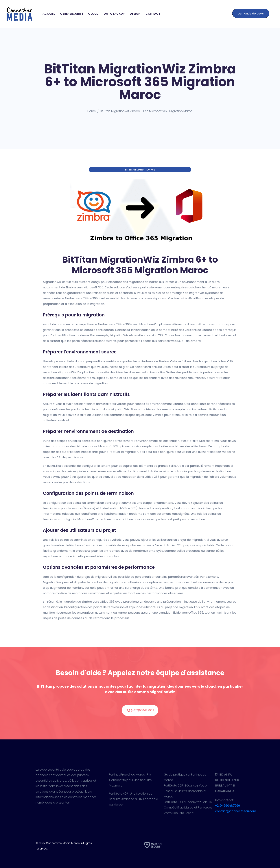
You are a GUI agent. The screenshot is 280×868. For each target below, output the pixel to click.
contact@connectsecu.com (236, 811)
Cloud (93, 14)
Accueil (49, 14)
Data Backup (114, 14)
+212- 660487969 (227, 806)
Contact (153, 14)
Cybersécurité (72, 14)
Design (135, 14)
